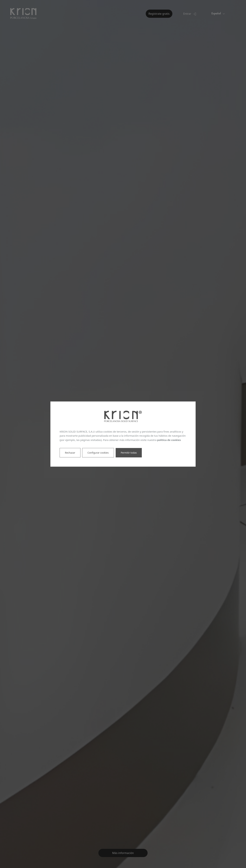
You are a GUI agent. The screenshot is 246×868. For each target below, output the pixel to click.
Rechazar (70, 453)
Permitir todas (129, 453)
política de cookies (169, 440)
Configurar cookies (98, 453)
